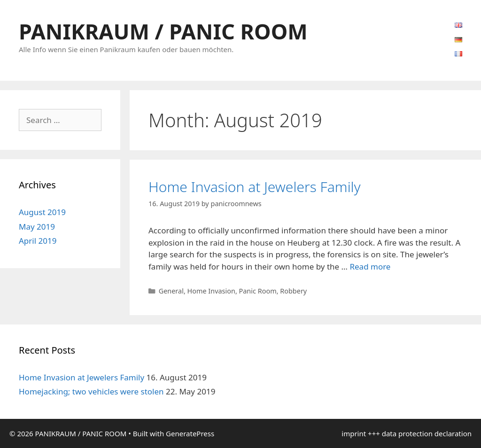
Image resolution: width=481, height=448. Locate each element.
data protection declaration (427, 433)
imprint (354, 433)
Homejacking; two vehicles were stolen (91, 391)
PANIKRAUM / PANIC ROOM (163, 31)
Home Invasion (211, 291)
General (171, 291)
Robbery (293, 291)
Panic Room (258, 291)
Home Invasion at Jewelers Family (255, 187)
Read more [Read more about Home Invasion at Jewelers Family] (370, 266)
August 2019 (42, 212)
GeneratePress (190, 433)
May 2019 (37, 227)
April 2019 (38, 241)
